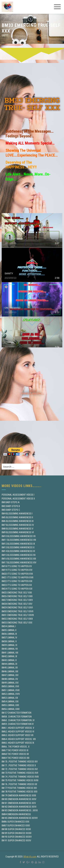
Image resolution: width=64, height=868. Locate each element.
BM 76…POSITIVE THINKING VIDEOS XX (19, 784)
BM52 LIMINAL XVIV (11, 694)
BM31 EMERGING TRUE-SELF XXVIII (18, 615)
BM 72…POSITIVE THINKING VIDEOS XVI (20, 769)
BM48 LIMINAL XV (10, 679)
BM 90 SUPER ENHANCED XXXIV (17, 837)
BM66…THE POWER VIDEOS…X (16, 747)
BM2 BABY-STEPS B (11, 506)
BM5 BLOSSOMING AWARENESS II (17, 517)
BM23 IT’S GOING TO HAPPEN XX (17, 585)
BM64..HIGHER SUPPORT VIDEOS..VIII (19, 739)
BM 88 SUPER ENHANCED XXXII (16, 829)
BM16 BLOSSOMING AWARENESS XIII (19, 559)
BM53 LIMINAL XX (10, 698)
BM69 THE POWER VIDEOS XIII (15, 758)
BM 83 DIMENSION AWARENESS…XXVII (20, 810)
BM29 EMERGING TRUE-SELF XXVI (17, 608)
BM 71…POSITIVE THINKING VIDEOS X (19, 765)
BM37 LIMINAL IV (9, 638)
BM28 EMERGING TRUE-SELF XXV (17, 604)
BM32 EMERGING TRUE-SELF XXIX (17, 619)
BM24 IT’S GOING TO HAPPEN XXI (17, 589)
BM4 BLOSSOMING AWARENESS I (17, 514)
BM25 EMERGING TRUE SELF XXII (17, 593)
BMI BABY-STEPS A (11, 502)
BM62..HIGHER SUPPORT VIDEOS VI (18, 732)
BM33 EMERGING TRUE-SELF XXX (17, 623)
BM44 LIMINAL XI (9, 664)
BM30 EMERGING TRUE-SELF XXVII (17, 611)
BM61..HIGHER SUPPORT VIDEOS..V (18, 728)
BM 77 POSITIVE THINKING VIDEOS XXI (19, 788)
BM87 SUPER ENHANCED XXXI (16, 826)
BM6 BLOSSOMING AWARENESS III (18, 521)
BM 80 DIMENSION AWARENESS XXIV (19, 799)
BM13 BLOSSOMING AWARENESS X (18, 547)
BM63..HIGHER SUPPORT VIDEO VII (17, 735)
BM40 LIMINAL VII (10, 649)
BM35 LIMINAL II (9, 630)
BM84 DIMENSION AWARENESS (16, 814)
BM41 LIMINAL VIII (10, 653)
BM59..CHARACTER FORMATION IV (18, 724)
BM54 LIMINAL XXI (10, 702)
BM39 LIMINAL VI (9, 645)
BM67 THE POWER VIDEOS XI (15, 750)
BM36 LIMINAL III (9, 634)
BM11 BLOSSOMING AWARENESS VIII (19, 540)
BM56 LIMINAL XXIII (11, 709)
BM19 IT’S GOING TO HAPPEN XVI (17, 570)
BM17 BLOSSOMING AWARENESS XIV (19, 563)
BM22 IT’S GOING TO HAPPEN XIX (17, 581)
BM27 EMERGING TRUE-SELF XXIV (17, 600)
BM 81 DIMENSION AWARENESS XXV (19, 803)
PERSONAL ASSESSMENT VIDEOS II (18, 499)
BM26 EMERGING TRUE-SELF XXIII (17, 596)
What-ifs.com (30, 857)
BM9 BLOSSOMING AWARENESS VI (18, 532)
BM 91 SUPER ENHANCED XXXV (16, 840)
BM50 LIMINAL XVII (10, 686)
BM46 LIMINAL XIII (10, 671)
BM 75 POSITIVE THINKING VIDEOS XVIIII (20, 780)
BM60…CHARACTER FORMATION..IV (18, 720)
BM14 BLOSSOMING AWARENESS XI (18, 551)
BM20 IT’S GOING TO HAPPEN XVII (17, 574)
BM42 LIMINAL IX (9, 656)
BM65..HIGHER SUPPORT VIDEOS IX (18, 743)
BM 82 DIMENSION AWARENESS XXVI (19, 807)
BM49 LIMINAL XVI (10, 683)
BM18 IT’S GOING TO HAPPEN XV (17, 566)
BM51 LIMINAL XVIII (11, 690)
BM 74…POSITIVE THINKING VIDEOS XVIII (20, 777)
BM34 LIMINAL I (9, 626)
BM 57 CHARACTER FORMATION (16, 713)
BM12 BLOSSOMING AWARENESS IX (18, 544)
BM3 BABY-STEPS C (11, 510)
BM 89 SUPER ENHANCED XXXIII (16, 833)
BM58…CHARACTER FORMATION (17, 717)
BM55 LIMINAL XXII (10, 705)
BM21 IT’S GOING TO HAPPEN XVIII (17, 577)
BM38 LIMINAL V (9, 641)
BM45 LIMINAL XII (10, 668)
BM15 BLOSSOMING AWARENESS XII (19, 555)
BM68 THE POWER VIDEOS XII (15, 754)
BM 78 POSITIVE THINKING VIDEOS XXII (19, 792)
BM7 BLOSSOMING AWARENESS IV (18, 525)
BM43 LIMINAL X (9, 660)
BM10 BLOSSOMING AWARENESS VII (19, 536)
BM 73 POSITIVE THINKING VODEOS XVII (20, 773)
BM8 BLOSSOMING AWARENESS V (17, 529)
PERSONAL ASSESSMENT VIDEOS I (18, 495)
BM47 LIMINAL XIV (10, 675)
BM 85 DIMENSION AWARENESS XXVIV (20, 818)
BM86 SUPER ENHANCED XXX (15, 822)
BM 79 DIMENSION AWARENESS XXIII (19, 795)
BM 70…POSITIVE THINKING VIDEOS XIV (20, 762)
